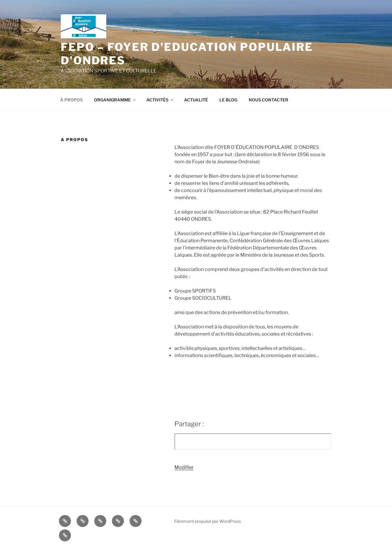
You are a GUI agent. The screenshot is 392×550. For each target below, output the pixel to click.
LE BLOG (228, 100)
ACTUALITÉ (196, 100)
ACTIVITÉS (160, 100)
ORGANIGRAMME (115, 100)
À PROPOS (71, 100)
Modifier (184, 467)
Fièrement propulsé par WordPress (208, 521)
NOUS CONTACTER (268, 100)
